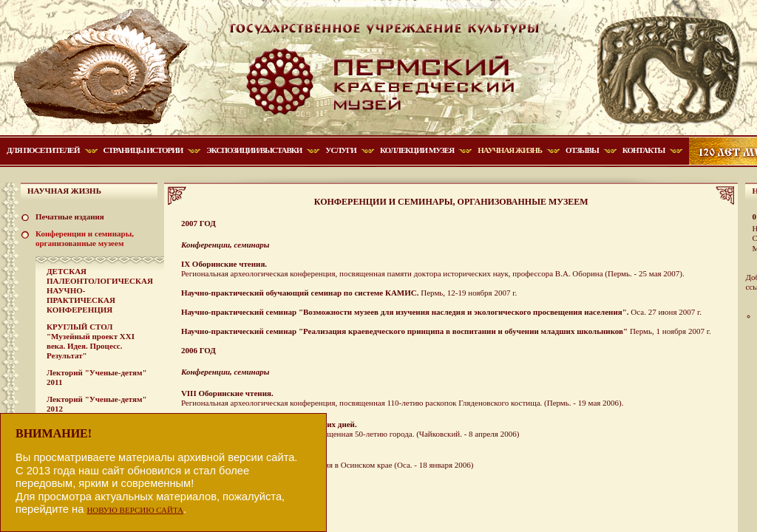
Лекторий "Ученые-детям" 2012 (97, 404)
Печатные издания (70, 216)
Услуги (341, 150)
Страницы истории (143, 150)
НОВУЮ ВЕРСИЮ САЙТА (135, 510)
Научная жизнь (510, 150)
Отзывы (582, 150)
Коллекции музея (417, 150)
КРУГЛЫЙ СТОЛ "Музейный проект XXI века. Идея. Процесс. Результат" (91, 341)
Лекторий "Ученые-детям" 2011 (97, 377)
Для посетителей (43, 150)
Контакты (644, 150)
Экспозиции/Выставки (254, 150)
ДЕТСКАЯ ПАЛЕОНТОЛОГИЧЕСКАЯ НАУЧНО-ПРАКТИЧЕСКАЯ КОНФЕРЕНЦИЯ (100, 290)
